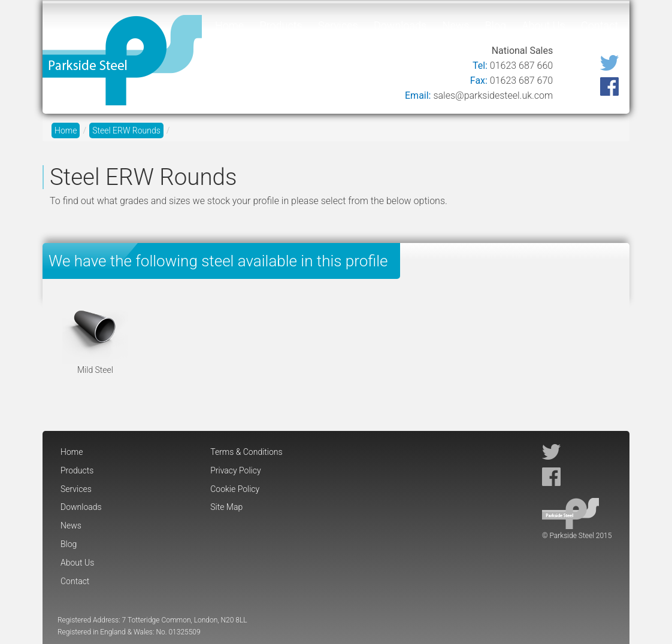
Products (281, 25)
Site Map (226, 507)
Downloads (400, 25)
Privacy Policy (235, 470)
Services (338, 25)
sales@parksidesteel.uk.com (493, 95)
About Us (543, 25)
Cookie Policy (235, 489)
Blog (496, 25)
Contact (600, 25)
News (456, 25)
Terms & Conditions (246, 452)
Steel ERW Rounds (126, 130)
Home (229, 25)
